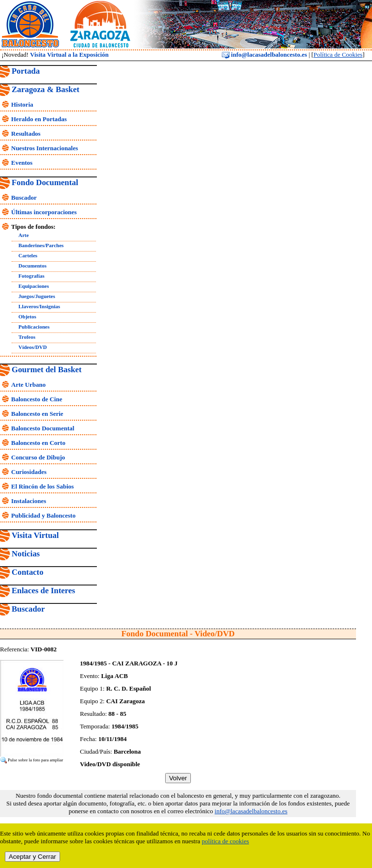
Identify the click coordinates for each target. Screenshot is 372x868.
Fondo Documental (45, 182)
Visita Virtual (35, 535)
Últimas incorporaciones (44, 212)
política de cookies (225, 841)
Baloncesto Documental (43, 428)
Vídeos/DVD (33, 347)
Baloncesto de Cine (37, 399)
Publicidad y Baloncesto (43, 515)
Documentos (32, 266)
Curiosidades (29, 472)
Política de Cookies (338, 55)
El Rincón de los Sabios (42, 486)
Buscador (24, 197)
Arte (23, 235)
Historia (22, 104)
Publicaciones (34, 327)
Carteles (28, 255)
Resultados (26, 134)
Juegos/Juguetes (37, 296)
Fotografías (31, 276)
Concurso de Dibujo (38, 457)
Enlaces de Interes (43, 591)
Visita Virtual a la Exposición (69, 55)
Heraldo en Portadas (39, 119)
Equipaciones (34, 286)
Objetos (27, 316)
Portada (26, 71)
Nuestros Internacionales (45, 148)
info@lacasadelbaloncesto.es (264, 55)
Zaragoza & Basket (46, 89)
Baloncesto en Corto (38, 443)
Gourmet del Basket (47, 370)
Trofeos (27, 337)
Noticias (26, 554)
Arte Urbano (28, 385)
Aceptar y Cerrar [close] (32, 857)
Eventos (22, 163)
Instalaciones (29, 501)
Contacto (28, 572)
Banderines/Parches (41, 245)
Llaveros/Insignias (39, 306)
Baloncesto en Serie (37, 414)
